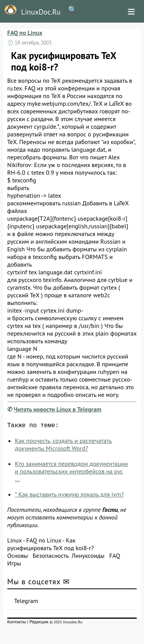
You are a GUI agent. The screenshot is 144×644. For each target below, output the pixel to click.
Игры (14, 565)
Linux (15, 542)
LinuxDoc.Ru (30, 11)
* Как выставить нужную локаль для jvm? (70, 496)
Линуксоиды (88, 557)
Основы (18, 557)
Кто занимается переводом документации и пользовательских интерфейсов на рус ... (71, 473)
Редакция (39, 623)
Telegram (26, 602)
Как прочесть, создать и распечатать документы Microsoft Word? (64, 446)
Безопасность (51, 557)
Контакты (17, 623)
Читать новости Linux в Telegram (58, 409)
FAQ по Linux (25, 33)
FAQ (114, 557)
